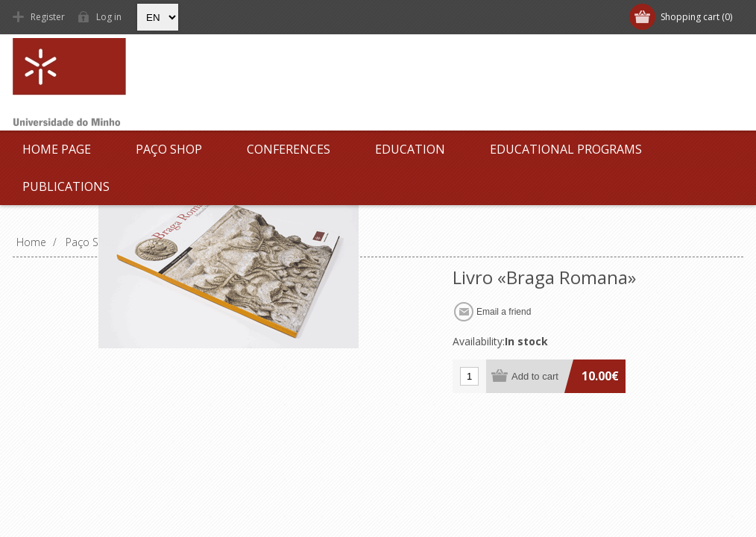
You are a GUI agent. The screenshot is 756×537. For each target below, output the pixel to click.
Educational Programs (566, 149)
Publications (66, 186)
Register (48, 17)
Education (410, 149)
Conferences (289, 149)
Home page (57, 149)
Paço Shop (169, 149)
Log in (109, 17)
